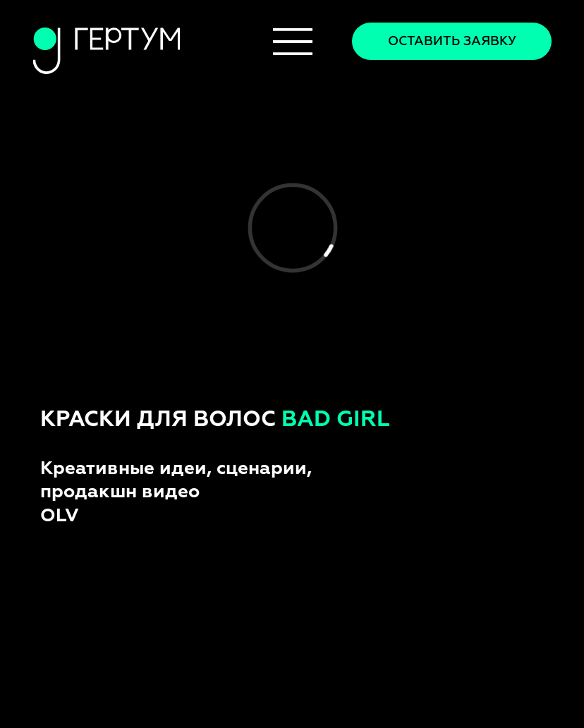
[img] (293, 42)
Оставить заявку (452, 41)
